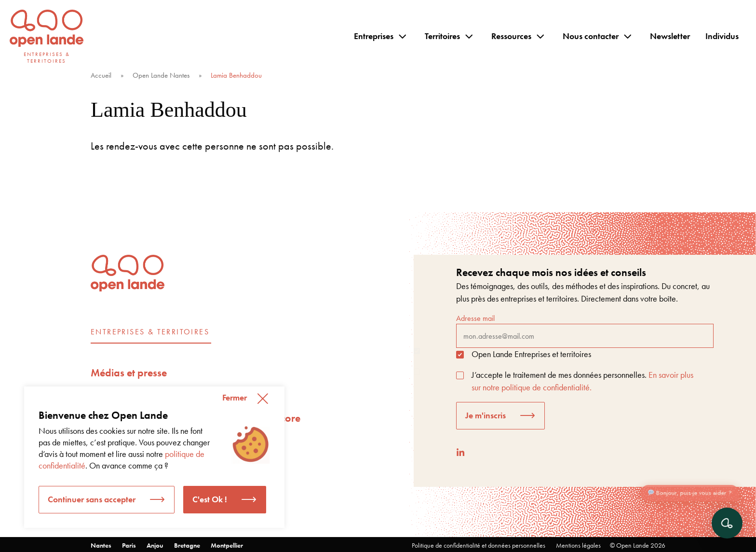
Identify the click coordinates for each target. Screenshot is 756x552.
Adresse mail (585, 331)
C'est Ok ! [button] (210, 499)
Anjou (155, 545)
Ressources (511, 36)
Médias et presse (129, 373)
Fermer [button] (235, 397)
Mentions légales (578, 545)
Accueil (101, 75)
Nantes (101, 545)
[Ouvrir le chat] (727, 523)
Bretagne (187, 545)
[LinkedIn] (460, 452)
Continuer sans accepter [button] (92, 499)
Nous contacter (591, 36)
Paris (129, 545)
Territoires (442, 36)
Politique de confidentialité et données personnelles (479, 545)
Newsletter (670, 36)
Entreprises (374, 36)
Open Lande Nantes (161, 75)
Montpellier (227, 545)
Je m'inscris (486, 415)
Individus (722, 36)
